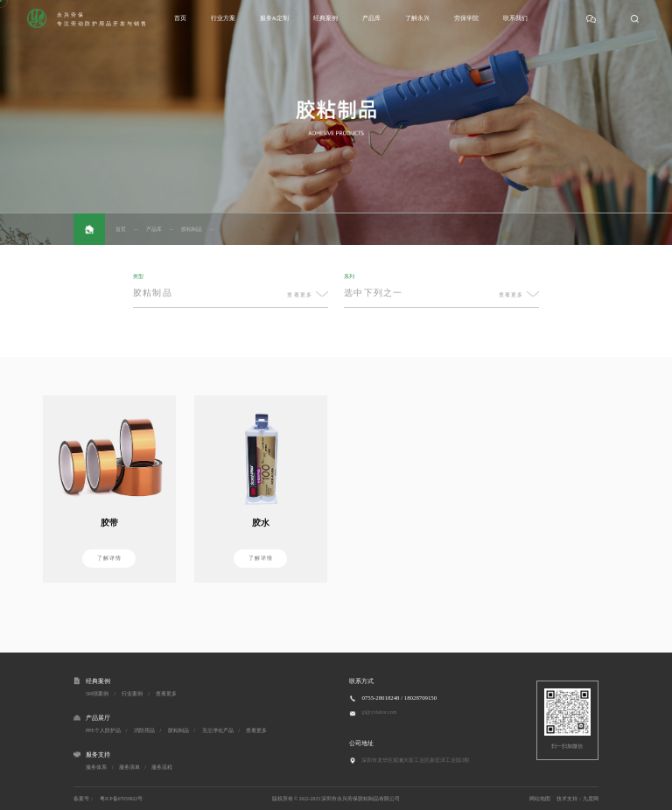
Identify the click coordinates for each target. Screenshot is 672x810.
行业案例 (132, 694)
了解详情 (109, 558)
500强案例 (97, 694)
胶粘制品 (192, 229)
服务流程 (162, 767)
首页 (180, 18)
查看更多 (166, 694)
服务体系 (96, 767)
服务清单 (129, 767)
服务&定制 (274, 18)
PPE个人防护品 (103, 730)
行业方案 (223, 18)
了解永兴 (417, 18)
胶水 (261, 523)
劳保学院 (466, 18)
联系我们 (515, 18)
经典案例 (325, 18)
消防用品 (144, 730)
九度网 (591, 799)
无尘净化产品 (218, 730)
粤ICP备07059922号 (121, 799)
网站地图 (540, 799)
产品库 (371, 18)
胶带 (109, 523)
